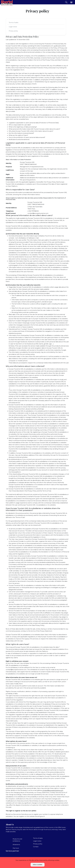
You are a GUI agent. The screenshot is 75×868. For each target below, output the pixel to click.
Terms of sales (14, 23)
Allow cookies (38, 865)
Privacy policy (13, 31)
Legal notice (13, 27)
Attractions (16, 845)
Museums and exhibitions (17, 840)
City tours (16, 848)
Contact (36, 847)
